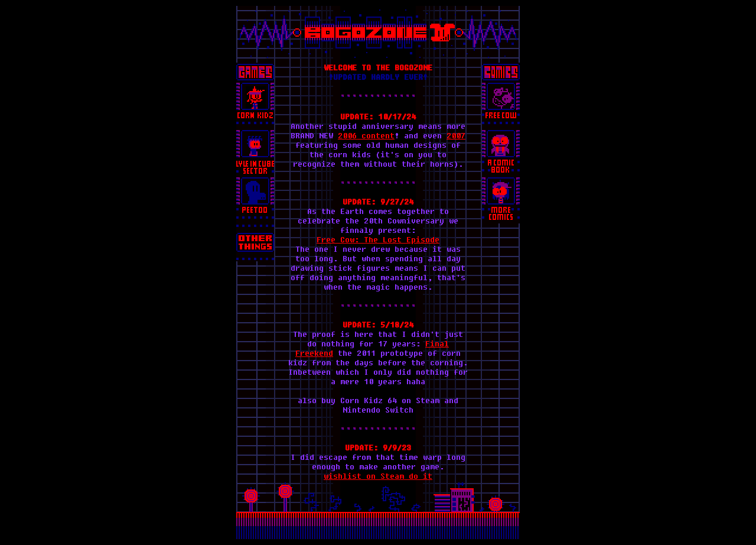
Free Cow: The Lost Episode (378, 239)
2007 (456, 135)
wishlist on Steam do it (378, 476)
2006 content (366, 135)
